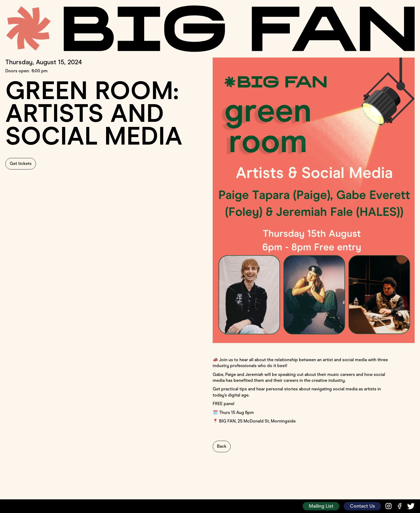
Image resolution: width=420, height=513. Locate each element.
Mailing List (321, 506)
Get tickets (21, 163)
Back (222, 446)
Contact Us (362, 506)
